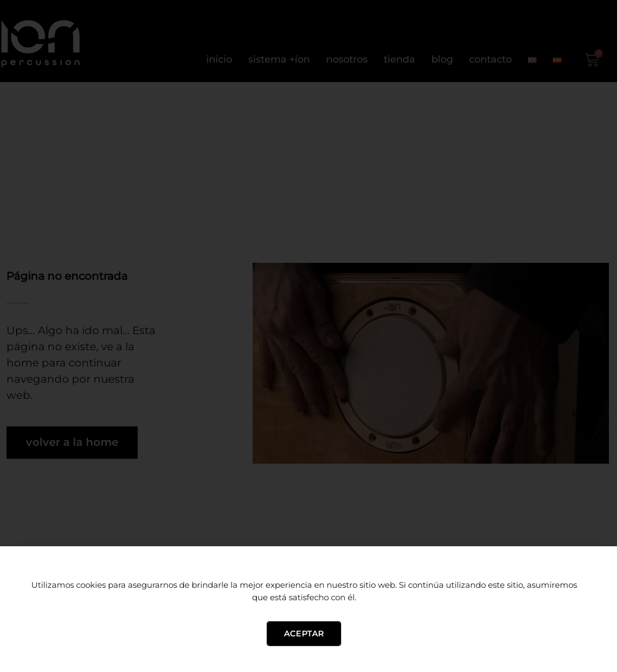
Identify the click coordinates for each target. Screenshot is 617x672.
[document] (309, 336)
